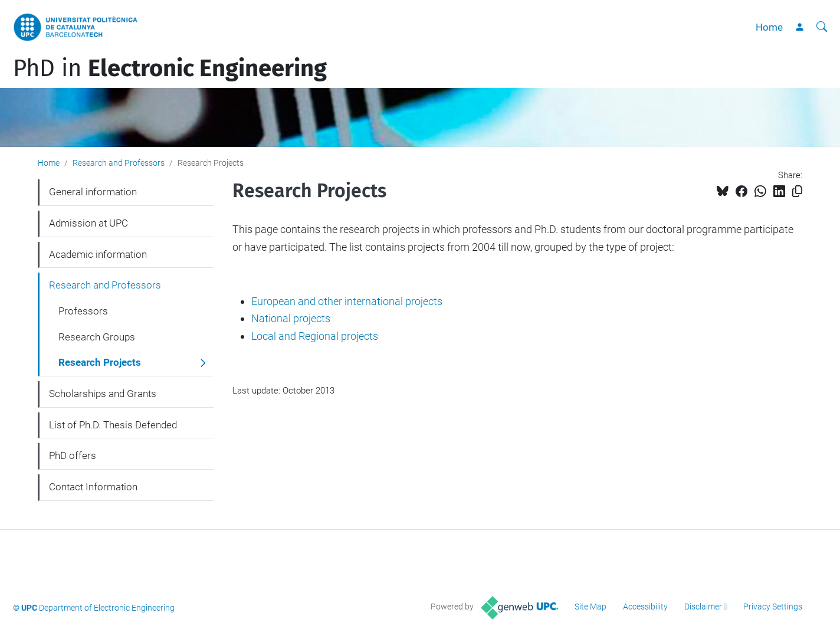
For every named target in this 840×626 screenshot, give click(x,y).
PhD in (170, 68)
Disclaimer (703, 607)
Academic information (98, 254)
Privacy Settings (773, 607)
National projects (291, 318)
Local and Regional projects (315, 336)
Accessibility (645, 607)
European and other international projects (347, 301)
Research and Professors (119, 163)
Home (769, 27)
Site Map (590, 607)
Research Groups (97, 337)
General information (93, 192)
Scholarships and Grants (103, 394)
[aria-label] (822, 27)
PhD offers (73, 455)
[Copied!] (797, 191)
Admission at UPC (88, 223)
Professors (83, 311)
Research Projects (100, 362)
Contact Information (93, 487)
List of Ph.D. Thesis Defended (113, 425)
